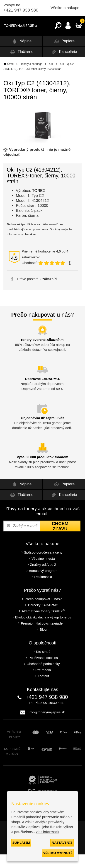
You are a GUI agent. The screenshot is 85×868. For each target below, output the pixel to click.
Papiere (64, 55)
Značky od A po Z (43, 578)
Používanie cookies (43, 671)
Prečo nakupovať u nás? (43, 612)
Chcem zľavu (60, 540)
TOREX (39, 204)
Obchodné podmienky (43, 677)
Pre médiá (43, 683)
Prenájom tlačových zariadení (43, 637)
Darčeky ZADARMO (43, 619)
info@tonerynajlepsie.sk (47, 726)
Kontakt (43, 690)
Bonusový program (43, 584)
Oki (51, 78)
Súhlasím (21, 842)
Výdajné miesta (43, 572)
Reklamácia (43, 590)
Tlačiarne (21, 65)
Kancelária (64, 65)
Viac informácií (47, 832)
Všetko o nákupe (65, 8)
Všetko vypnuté (58, 853)
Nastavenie (62, 842)
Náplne (21, 55)
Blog (43, 643)
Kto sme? (43, 665)
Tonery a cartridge (32, 78)
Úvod (10, 78)
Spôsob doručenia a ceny (43, 566)
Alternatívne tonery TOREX (43, 624)
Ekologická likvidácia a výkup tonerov (43, 631)
